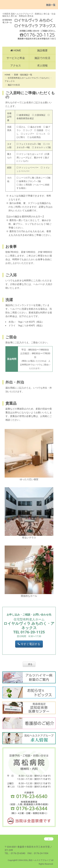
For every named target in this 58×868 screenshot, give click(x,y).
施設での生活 (42, 58)
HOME (16, 50)
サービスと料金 (16, 58)
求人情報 (42, 66)
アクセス (16, 66)
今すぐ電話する (29, 644)
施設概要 (42, 50)
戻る (30, 664)
